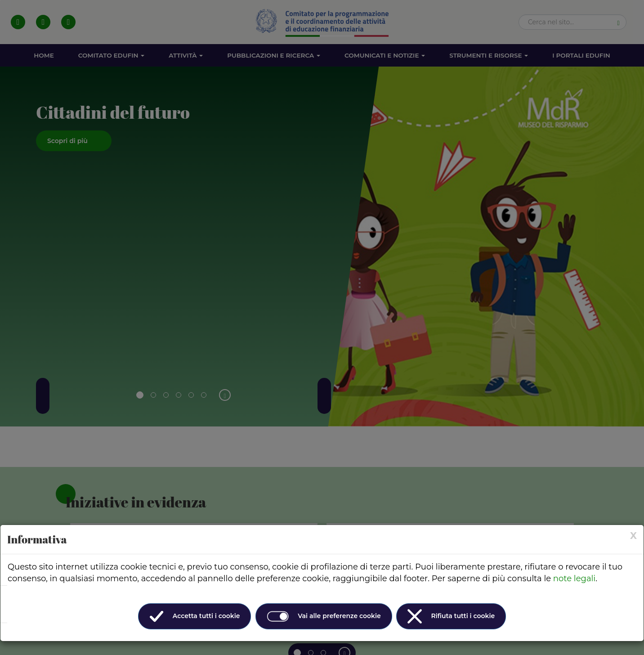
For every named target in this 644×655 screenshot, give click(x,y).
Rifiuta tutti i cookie (451, 616)
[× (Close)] (633, 536)
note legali (574, 579)
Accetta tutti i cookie (195, 616)
